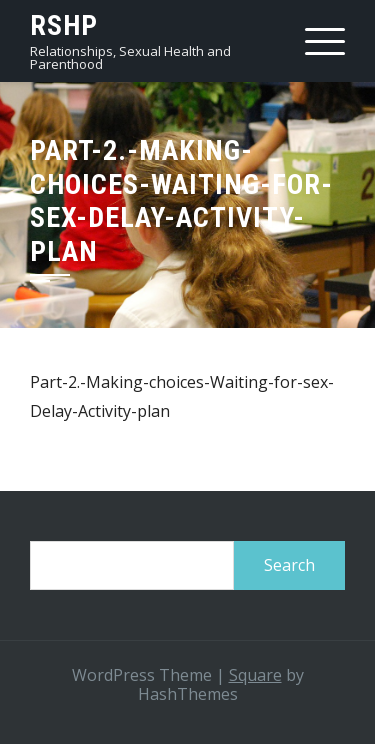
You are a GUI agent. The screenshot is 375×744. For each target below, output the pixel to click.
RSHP (64, 25)
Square (255, 675)
